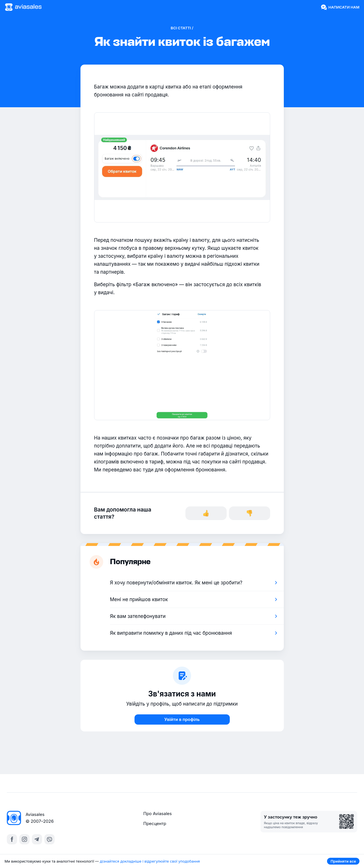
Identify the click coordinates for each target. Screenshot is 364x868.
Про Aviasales (158, 814)
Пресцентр (155, 823)
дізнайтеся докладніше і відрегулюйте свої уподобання (150, 861)
